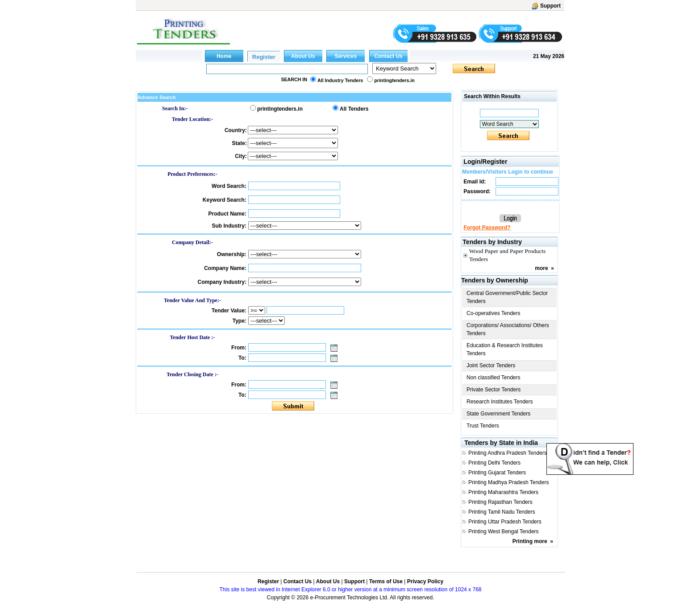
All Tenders (354, 109)
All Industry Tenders (340, 80)
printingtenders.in (394, 80)
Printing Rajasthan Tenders (500, 502)
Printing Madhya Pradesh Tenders (509, 482)
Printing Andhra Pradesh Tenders (508, 453)
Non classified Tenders (494, 378)
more (541, 268)
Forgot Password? (487, 228)
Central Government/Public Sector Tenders (507, 297)
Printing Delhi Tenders (494, 463)
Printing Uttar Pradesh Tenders (505, 522)
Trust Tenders (483, 426)
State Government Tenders (498, 414)
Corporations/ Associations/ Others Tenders (508, 329)
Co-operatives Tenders (494, 313)
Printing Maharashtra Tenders (503, 492)
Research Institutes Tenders (500, 402)
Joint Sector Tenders (491, 365)
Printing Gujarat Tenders (497, 473)
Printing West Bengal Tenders (504, 531)
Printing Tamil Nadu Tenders (502, 512)
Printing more (530, 541)
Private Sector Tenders (494, 390)
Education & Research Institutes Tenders (505, 349)
